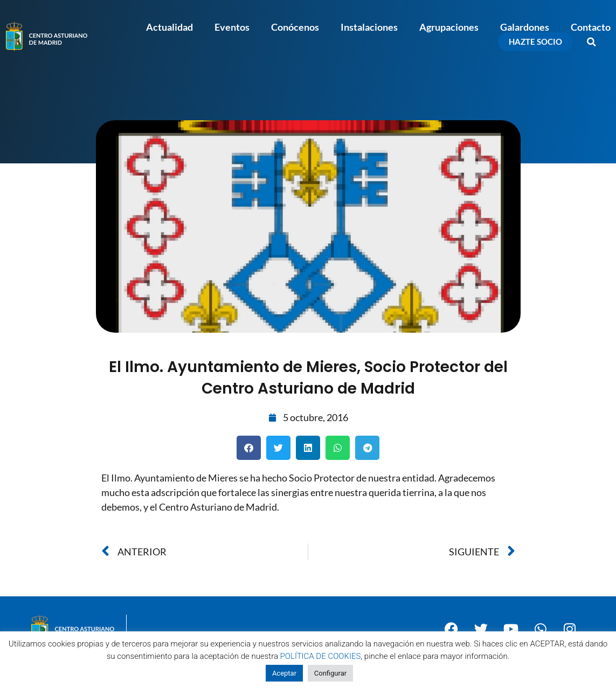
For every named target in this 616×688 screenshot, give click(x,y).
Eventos (232, 27)
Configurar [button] (330, 673)
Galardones (525, 27)
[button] (592, 42)
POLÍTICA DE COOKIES (321, 656)
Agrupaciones (449, 27)
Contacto (591, 27)
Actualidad (169, 27)
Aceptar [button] (284, 673)
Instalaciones (369, 27)
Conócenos (295, 27)
